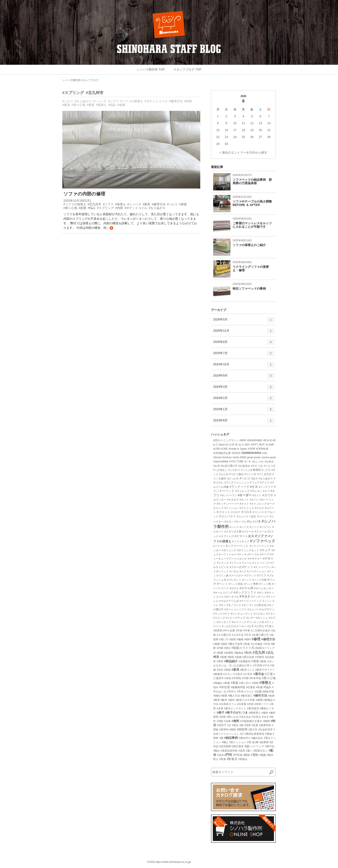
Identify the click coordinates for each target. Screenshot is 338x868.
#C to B (230, 445)
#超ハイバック (254, 746)
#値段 (224, 644)
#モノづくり (234, 605)
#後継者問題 (238, 687)
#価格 (240, 639)
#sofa (236, 457)
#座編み (218, 683)
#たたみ (224, 474)
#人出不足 (238, 635)
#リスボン (260, 614)
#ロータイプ (224, 622)
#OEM (251, 449)
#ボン (261, 593)
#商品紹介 (231, 661)
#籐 (221, 738)
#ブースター (236, 576)
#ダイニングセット (248, 550)
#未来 (220, 708)
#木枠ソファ (262, 704)
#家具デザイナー (265, 670)
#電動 (254, 755)
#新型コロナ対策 (245, 700)
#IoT (262, 444)
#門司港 (238, 755)
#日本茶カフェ (228, 704)
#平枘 (245, 678)
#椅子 (221, 713)
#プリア (262, 576)
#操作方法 (260, 695)
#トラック (223, 563)
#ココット (224, 512)
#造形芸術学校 (229, 751)
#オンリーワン (229, 495)
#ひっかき (233, 479)
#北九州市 (95, 93)
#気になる (232, 717)
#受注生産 (248, 657)
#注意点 (257, 717)
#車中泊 (270, 746)
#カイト (257, 495)
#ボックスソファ (245, 592)
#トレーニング (261, 563)
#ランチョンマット (242, 614)
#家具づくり (247, 670)
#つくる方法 (264, 474)
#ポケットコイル (156, 101)
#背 (249, 742)
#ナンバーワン (262, 567)
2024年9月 (244, 377)
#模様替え (255, 713)
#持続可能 (268, 692)
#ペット (222, 584)
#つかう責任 (236, 474)
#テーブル (253, 554)
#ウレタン (256, 491)
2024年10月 (244, 366)
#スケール (248, 532)
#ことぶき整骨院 (251, 470)
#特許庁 (222, 725)
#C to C (239, 445)
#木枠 (250, 704)
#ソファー (219, 546)
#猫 (242, 725)
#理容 (248, 725)
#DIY (247, 445)
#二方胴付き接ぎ (261, 631)
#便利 (248, 639)
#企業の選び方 (261, 635)
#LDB (216, 449)
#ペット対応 (236, 584)
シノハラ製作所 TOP (151, 69)
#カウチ (268, 495)
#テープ (265, 554)
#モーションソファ (236, 609)
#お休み (269, 461)
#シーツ (254, 527)
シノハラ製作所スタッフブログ (80, 80)
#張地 (255, 683)
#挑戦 (217, 696)
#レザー (251, 618)
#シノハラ (100, 101)
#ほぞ (254, 479)
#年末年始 (255, 678)
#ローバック (239, 622)
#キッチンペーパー (228, 504)
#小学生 (248, 674)
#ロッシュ (262, 618)
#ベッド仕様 (259, 580)
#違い (249, 751)
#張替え (101, 105)
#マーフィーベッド (251, 601)
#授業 (224, 696)
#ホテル (234, 588)
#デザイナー (255, 559)
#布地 (228, 678)
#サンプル (240, 522)
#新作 (231, 700)
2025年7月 (244, 355)
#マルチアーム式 (229, 601)
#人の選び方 (224, 635)
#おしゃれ (258, 461)
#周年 (220, 661)
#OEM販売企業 (222, 453)
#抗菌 (258, 692)
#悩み (112, 105)
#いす (248, 461)
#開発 (246, 755)
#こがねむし (220, 470)
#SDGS (236, 453)
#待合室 (225, 687)
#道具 (242, 751)
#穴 (242, 734)
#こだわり (234, 470)
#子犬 (266, 666)
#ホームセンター (264, 588)
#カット (244, 500)
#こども (266, 470)
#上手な (259, 626)
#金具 (220, 755)
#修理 (256, 639)
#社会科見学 (265, 730)
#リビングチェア (236, 618)
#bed (222, 445)
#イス (254, 487)
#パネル (234, 571)
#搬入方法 (234, 696)
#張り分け (245, 683)
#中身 (247, 631)
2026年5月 (244, 321)
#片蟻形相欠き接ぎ (251, 721)
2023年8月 (244, 422)
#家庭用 (218, 674)
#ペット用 (265, 584)
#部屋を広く (261, 751)
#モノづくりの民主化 (254, 605)
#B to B (267, 440)
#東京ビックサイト (235, 708)
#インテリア (266, 487)
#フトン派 (223, 576)
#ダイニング (229, 550)
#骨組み (243, 759)
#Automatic (255, 440)
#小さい (228, 674)
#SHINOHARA (251, 453)
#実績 (227, 670)
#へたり (68, 101)
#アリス (265, 483)
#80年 (243, 440)
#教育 (217, 700)
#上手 (251, 626)
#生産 (255, 725)
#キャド (244, 504)
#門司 (228, 755)
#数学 (224, 700)
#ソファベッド (263, 541)
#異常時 (224, 730)
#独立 (235, 725)
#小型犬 (238, 674)
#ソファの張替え (132, 101)
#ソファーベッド (259, 546)
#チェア (265, 550)
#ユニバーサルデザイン (261, 609)
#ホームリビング (223, 593)
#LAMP (270, 445)
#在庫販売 (245, 661)
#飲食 (223, 759)
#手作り (232, 692)
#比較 (223, 717)
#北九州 (259, 652)
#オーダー (245, 495)
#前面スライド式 (243, 648)
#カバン (254, 500)
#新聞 (259, 700)
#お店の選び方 (229, 466)
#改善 (121, 105)
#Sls (265, 453)
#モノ (223, 605)
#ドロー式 (236, 567)
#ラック (218, 614)
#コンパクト (228, 516)
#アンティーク (239, 487)
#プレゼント (234, 580)
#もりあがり (83, 101)
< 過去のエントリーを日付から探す (243, 152)
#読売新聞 (225, 746)
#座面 (91, 105)
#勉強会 (239, 653)
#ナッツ (247, 567)
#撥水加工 (247, 696)
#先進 (247, 644)
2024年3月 (244, 388)
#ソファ (113, 101)
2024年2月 (244, 400)
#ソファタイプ (241, 542)
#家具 (66, 105)
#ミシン (267, 601)
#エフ (266, 491)
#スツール (261, 532)
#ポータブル (232, 597)
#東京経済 (253, 708)
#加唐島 (229, 653)
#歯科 (265, 713)
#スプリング (73, 93)
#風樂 (262, 755)
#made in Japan (238, 449)
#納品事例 (231, 738)
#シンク (234, 527)
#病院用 (242, 729)
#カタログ (233, 500)
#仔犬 (248, 635)
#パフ (243, 571)
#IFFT (255, 445)
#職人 (225, 742)
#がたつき (257, 466)
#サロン (229, 522)
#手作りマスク (245, 692)
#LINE (224, 449)
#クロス (259, 508)
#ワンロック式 (256, 622)
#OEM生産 (262, 449)
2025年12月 (244, 332)
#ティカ (242, 554)
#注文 (265, 717)
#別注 (227, 648)
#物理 (266, 721)
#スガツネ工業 (233, 532)
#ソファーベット (237, 546)
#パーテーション (257, 571)
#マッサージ (258, 597)
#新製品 (268, 700)
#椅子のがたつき (237, 713)
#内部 (188, 101)
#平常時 (236, 678)
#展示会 (259, 674)
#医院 (231, 657)
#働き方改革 (235, 644)
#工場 (269, 674)
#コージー (263, 516)
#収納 (238, 657)
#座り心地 (78, 105)
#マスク (245, 596)
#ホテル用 (246, 588)
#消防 (220, 721)
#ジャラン (266, 527)
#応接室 (251, 687)
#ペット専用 (251, 584)
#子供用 (257, 666)
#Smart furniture (222, 457)
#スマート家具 (244, 536)
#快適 (259, 687)
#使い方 (224, 639)
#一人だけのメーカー (234, 626)
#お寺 (217, 466)
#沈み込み (245, 717)
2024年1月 (244, 411)
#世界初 (218, 631)
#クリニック (247, 508)
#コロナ (236, 512)
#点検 (227, 721)
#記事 (255, 742)
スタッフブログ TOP (187, 69)
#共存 (267, 644)
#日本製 (242, 704)
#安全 (220, 670)
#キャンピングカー (261, 504)
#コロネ (247, 512)
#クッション (232, 508)
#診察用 (264, 742)
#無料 (235, 721)
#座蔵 (227, 683)
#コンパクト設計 (247, 516)
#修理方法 (176, 101)
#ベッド (247, 580)
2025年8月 (244, 344)
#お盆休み (244, 466)
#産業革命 (265, 725)
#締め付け (245, 738)
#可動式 (260, 657)
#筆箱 (268, 734)
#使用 (232, 639)
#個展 (217, 644)
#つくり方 (250, 474)
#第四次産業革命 (254, 734)
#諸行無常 (238, 746)
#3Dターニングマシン (226, 440)
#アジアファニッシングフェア (242, 483)
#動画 (248, 653)
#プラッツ (250, 576)
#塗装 (255, 661)
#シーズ (244, 527)
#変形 (263, 661)
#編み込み (257, 738)
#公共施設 (257, 644)
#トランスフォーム (241, 563)
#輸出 (217, 751)
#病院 (232, 730)
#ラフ (227, 614)
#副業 (220, 653)
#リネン (271, 614)
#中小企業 (229, 631)
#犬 (229, 725)
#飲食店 (232, 759)
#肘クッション (238, 742)
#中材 (239, 631)
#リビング (219, 618)
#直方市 (253, 730)
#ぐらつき (270, 466)
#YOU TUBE (236, 461)
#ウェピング (242, 491)
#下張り (270, 626)
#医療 (223, 657)
